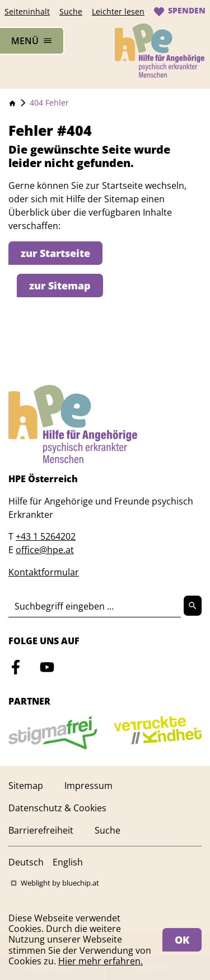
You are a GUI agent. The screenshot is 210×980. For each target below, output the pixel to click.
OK (182, 940)
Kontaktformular (44, 572)
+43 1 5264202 (46, 536)
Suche (71, 11)
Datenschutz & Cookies (57, 808)
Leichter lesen (118, 11)
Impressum (88, 786)
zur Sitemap (60, 286)
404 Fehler (49, 103)
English (68, 862)
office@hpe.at (45, 550)
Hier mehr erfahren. (101, 961)
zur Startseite (55, 253)
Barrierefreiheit (41, 830)
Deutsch (26, 862)
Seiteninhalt (27, 11)
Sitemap (26, 786)
